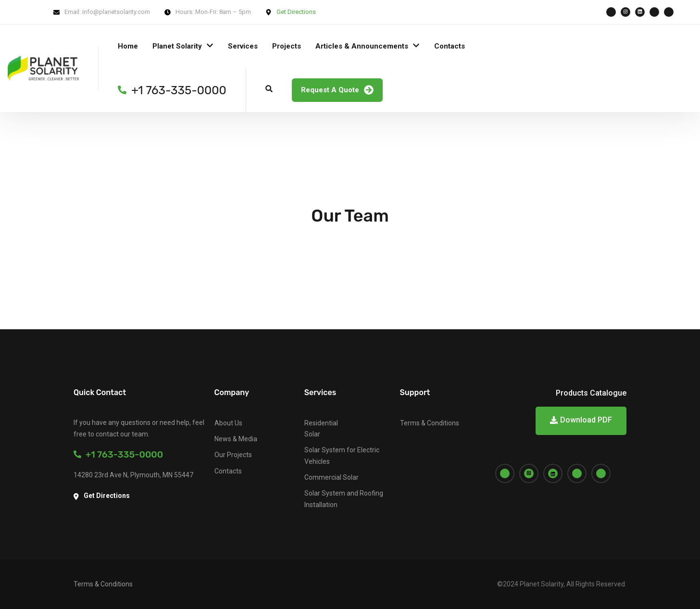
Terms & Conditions (430, 423)
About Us (228, 423)
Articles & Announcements (362, 46)
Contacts (450, 46)
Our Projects (233, 455)
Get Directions (296, 12)
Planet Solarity (177, 46)
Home (128, 46)
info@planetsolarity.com (116, 12)
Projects (287, 46)
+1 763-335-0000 (118, 454)
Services (243, 46)
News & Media (236, 439)
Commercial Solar (331, 477)
